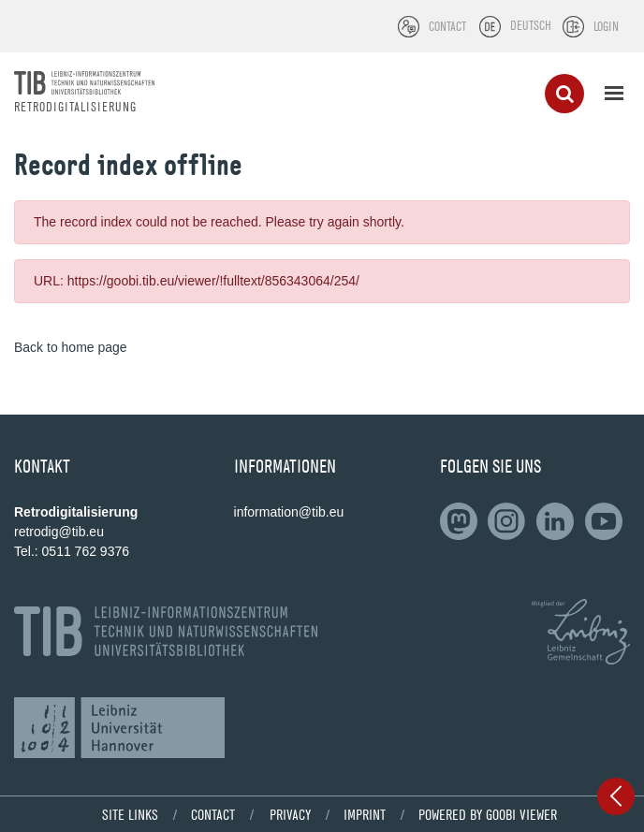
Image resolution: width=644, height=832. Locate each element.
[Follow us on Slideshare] (510, 521)
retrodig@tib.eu (59, 532)
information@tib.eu (289, 512)
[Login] (591, 27)
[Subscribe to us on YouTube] (607, 521)
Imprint (365, 814)
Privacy (290, 814)
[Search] (564, 94)
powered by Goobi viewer (488, 814)
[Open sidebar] (616, 796)
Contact (213, 814)
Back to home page (71, 347)
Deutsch (531, 25)
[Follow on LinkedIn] (462, 521)
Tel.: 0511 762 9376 (72, 551)
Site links (130, 814)
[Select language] (490, 27)
